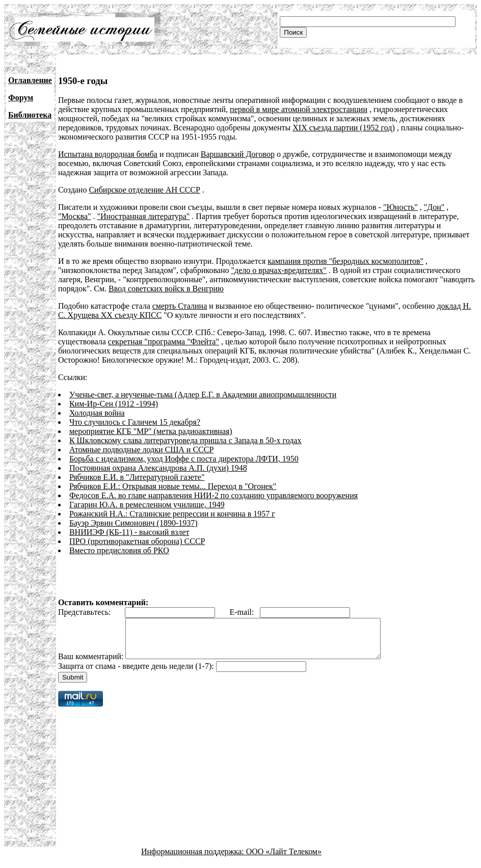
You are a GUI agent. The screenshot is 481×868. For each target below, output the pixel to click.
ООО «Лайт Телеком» (284, 859)
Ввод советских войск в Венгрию (166, 289)
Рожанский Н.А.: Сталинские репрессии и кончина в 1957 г (172, 514)
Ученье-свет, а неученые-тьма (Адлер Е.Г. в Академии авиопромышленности (203, 395)
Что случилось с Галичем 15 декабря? (135, 422)
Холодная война (97, 413)
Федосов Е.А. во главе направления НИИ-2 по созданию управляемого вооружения (213, 495)
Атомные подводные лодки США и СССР (141, 450)
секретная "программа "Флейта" (164, 342)
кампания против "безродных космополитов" (345, 261)
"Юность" (400, 207)
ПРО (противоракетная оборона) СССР (137, 541)
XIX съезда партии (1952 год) (343, 128)
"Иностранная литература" (144, 216)
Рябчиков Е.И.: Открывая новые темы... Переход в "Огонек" (173, 486)
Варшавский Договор (238, 154)
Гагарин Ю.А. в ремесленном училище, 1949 (147, 505)
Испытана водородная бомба (108, 154)
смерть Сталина (180, 306)
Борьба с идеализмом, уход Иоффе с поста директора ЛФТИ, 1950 (184, 459)
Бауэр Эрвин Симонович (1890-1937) (133, 523)
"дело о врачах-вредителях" (278, 270)
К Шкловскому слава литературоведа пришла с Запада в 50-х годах (185, 440)
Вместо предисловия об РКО (119, 550)
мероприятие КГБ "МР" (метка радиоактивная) (151, 431)
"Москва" (75, 216)
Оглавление (30, 80)
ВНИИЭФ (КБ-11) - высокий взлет (129, 532)
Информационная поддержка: (194, 859)
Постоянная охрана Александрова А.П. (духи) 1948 (158, 468)
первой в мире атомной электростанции (299, 109)
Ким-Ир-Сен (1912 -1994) (114, 404)
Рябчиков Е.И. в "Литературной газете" (137, 477)
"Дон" (434, 207)
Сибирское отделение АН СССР (144, 190)
